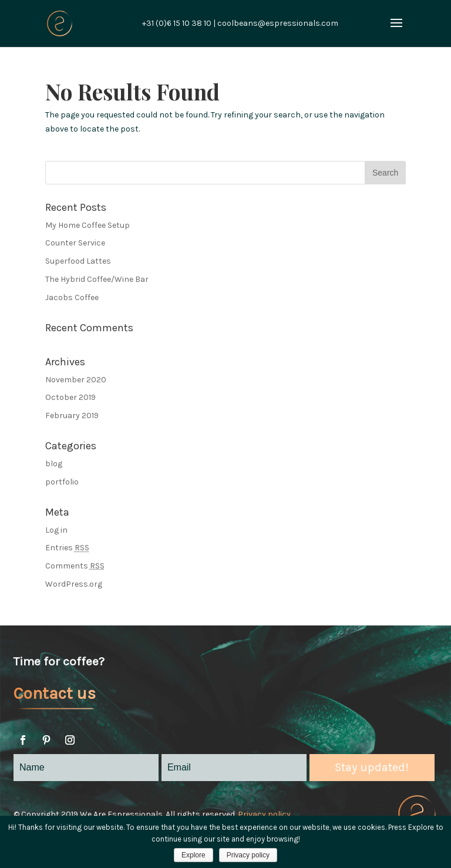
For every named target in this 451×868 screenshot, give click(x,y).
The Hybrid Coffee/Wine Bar (97, 279)
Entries (67, 548)
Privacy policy (264, 814)
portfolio (62, 482)
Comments (75, 566)
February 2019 (72, 416)
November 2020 (76, 380)
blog (54, 464)
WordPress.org (74, 584)
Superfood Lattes (78, 261)
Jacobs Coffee (72, 297)
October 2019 (70, 397)
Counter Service (75, 243)
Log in (56, 530)
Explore (193, 855)
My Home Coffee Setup (87, 225)
